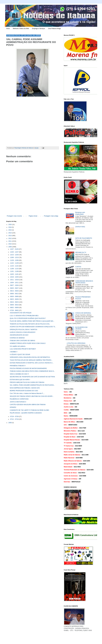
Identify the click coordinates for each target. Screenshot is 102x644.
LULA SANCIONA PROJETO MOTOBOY (23, 349)
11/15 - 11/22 (15, 266)
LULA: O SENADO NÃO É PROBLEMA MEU (24, 316)
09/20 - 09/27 (15, 288)
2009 (10, 247)
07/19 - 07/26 (15, 416)
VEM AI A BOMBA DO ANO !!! (19, 374)
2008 (10, 423)
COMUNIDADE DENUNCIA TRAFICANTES (84, 282)
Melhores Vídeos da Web (21, 29)
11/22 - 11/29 (15, 263)
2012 (10, 238)
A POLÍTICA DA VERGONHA (76, 343)
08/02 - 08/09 (15, 308)
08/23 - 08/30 (15, 299)
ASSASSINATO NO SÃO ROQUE (21, 313)
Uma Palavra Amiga (54, 29)
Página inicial (33, 216)
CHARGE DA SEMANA (17, 338)
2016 (10, 227)
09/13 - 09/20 (15, 291)
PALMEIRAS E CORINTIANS (19, 399)
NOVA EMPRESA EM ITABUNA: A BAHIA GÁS (25, 388)
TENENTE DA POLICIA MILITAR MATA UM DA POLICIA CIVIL (30, 324)
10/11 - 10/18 (15, 280)
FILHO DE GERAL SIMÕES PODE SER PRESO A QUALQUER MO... (32, 321)
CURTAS (78, 267)
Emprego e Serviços (38, 29)
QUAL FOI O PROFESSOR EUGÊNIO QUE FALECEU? (28, 318)
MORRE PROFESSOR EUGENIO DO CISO (24, 391)
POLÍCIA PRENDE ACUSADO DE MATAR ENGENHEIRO (28, 368)
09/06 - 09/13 (15, 294)
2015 (10, 230)
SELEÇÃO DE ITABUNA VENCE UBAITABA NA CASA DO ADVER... (32, 396)
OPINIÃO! (13, 407)
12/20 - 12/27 (15, 252)
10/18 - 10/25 (15, 277)
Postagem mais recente (14, 216)
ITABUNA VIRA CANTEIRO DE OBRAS (22, 341)
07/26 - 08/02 (15, 310)
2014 (10, 233)
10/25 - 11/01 (15, 274)
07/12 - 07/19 (15, 419)
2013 (10, 236)
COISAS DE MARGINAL (83, 313)
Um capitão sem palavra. (18, 346)
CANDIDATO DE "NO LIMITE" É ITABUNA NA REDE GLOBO (29, 410)
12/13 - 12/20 (15, 255)
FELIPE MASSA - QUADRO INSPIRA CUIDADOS (26, 413)
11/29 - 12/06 (15, 260)
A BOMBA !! (14, 352)
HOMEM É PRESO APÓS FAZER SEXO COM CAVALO (28, 343)
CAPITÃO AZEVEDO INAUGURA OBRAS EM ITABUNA (28, 405)
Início (8, 29)
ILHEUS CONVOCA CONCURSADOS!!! (23, 332)
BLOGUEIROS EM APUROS (81, 328)
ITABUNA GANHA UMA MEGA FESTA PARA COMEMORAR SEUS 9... (32, 371)
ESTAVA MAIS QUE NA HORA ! (20, 380)
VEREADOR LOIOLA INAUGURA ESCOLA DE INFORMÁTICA (30, 357)
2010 (10, 244)
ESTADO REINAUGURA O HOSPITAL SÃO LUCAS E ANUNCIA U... (32, 363)
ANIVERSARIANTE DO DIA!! (19, 335)
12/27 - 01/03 (15, 249)
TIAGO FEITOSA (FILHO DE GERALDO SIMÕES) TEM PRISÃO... (31, 360)
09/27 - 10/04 (15, 285)
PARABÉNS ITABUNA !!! (18, 366)
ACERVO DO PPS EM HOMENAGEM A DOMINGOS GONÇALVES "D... (33, 327)
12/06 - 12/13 (15, 257)
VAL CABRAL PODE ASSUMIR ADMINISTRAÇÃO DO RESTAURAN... (32, 385)
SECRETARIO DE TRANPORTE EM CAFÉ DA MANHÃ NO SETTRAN (32, 377)
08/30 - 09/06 (15, 296)
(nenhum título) (80, 227)
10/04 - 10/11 (15, 283)
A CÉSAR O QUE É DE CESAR (20, 355)
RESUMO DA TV (81, 252)
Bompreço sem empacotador (80, 213)
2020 (10, 225)
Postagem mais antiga (51, 216)
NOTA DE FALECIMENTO (84, 238)
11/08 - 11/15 (15, 269)
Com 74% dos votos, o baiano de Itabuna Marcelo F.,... (27, 393)
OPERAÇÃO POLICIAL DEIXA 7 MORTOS (23, 330)
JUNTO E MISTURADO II (18, 402)
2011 (10, 241)
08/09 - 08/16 (15, 305)
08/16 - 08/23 (15, 302)
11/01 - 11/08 (15, 271)
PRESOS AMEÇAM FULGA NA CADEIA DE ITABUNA (27, 382)
